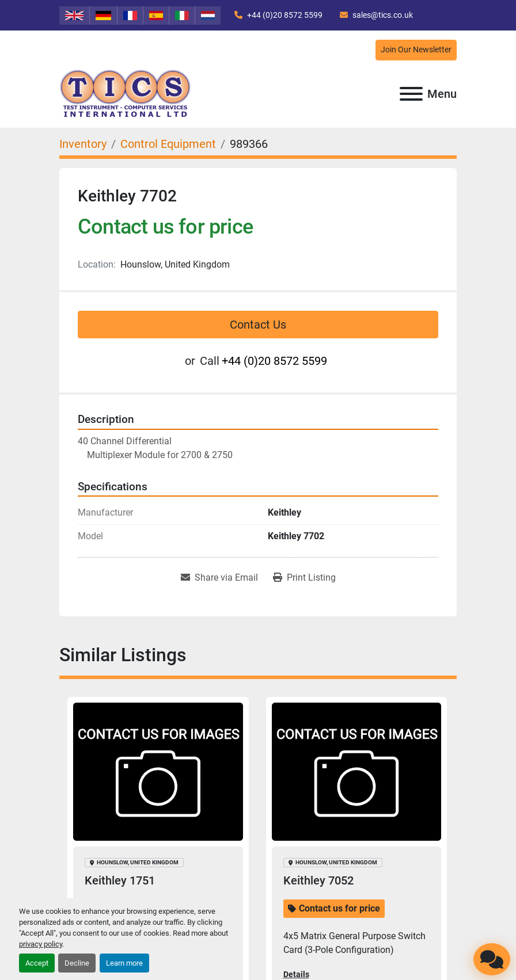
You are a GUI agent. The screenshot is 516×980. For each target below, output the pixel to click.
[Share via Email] (219, 578)
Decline (77, 963)
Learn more (124, 963)
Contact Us (258, 325)
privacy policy (41, 944)
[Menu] (411, 94)
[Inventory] (83, 144)
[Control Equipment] (168, 144)
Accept (37, 963)
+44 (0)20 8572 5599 (284, 15)
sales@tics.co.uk (382, 15)
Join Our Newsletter (416, 50)
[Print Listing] (304, 578)
